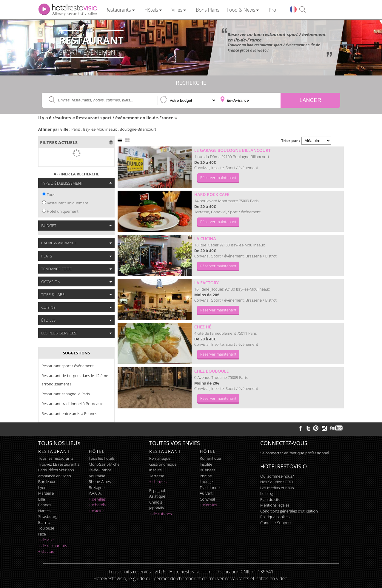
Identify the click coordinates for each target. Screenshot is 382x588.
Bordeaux (47, 481)
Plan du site (270, 499)
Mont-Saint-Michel (104, 464)
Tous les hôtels (102, 458)
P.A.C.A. (95, 493)
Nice (42, 534)
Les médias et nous (277, 488)
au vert (206, 493)
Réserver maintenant (218, 178)
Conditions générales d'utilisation (289, 511)
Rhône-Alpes (100, 481)
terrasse (157, 476)
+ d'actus (46, 551)
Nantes (44, 511)
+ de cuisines (161, 514)
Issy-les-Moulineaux (100, 129)
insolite (155, 470)
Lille (42, 499)
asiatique (157, 496)
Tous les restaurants (56, 458)
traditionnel (210, 487)
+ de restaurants (53, 546)
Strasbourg (48, 516)
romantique (160, 458)
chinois (156, 502)
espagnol (157, 490)
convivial (207, 499)
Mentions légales (275, 505)
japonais (157, 508)
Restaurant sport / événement (68, 366)
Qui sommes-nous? (277, 476)
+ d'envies (158, 481)
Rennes (45, 505)
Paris (76, 129)
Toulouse (46, 528)
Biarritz (44, 522)
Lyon (42, 487)
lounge (206, 481)
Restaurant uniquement (68, 203)
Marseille (46, 493)
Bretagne (97, 487)
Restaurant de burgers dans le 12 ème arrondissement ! (75, 380)
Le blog (267, 493)
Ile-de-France (100, 470)
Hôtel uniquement (63, 211)
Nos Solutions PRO (277, 482)
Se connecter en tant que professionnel (295, 453)
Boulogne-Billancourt (138, 129)
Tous (51, 195)
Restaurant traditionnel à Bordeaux (72, 404)
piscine (206, 476)
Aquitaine (97, 476)
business (207, 470)
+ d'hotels (97, 505)
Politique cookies (275, 517)
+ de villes (47, 540)
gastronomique (163, 464)
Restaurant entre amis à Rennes (69, 413)
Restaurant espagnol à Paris (66, 394)
